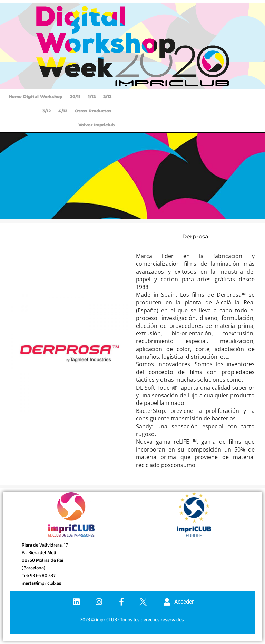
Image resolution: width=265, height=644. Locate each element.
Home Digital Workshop (36, 97)
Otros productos (93, 111)
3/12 (47, 111)
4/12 (63, 111)
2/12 (107, 97)
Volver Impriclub (96, 125)
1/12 (92, 97)
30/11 (75, 97)
